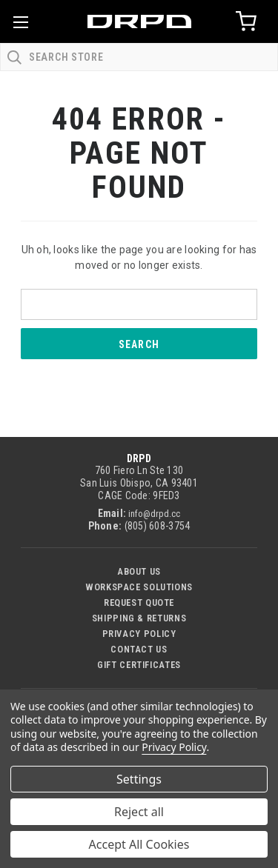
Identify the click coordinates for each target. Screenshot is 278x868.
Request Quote (139, 602)
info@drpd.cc (154, 514)
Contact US (139, 649)
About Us (139, 571)
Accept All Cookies (139, 844)
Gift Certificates (139, 665)
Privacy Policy (139, 634)
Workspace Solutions (139, 587)
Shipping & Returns (139, 618)
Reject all (139, 812)
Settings (139, 779)
